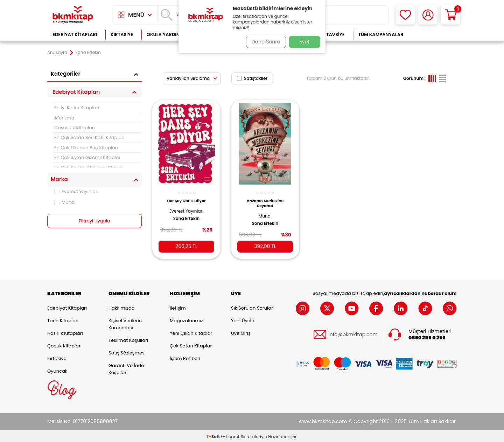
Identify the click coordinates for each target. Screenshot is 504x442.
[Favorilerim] (405, 15)
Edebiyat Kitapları (75, 34)
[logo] (73, 15)
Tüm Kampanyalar (381, 34)
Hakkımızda (121, 307)
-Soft (214, 435)
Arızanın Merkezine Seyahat (265, 199)
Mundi (65, 202)
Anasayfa (57, 53)
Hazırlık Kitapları (65, 332)
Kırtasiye (122, 34)
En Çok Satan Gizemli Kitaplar (87, 157)
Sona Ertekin (186, 214)
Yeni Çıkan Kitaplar (191, 332)
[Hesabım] (428, 15)
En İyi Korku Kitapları (77, 108)
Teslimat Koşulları (128, 339)
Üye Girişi (241, 332)
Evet (305, 42)
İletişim (178, 307)
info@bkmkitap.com (353, 333)
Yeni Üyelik (243, 319)
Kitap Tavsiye (328, 34)
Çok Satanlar (434, 34)
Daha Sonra (264, 42)
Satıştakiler (252, 78)
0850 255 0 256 (427, 336)
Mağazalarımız (186, 319)
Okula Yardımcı (166, 34)
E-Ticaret (230, 435)
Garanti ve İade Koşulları (126, 368)
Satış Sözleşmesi (127, 351)
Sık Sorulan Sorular (252, 307)
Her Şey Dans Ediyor (186, 197)
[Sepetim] (451, 15)
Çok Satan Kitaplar (191, 344)
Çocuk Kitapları (64, 344)
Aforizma (64, 118)
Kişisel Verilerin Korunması (125, 323)
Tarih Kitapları (63, 319)
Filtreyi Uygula (95, 221)
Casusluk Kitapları (75, 128)
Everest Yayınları (76, 191)
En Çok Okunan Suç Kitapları (86, 148)
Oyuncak (57, 370)
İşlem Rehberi (185, 357)
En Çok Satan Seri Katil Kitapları (89, 137)
